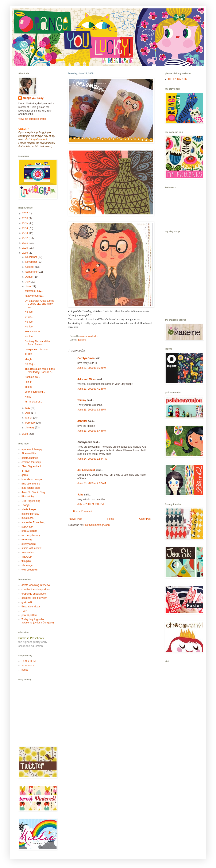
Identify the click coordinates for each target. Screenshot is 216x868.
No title (29, 312)
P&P (24, 611)
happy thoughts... (34, 296)
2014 (26, 228)
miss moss (28, 518)
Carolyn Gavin (86, 358)
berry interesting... (35, 392)
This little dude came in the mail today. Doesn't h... (40, 370)
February (31, 423)
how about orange (32, 479)
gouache (82, 340)
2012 (26, 238)
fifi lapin (26, 471)
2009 (26, 253)
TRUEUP (27, 557)
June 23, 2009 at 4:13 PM (92, 389)
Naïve (28, 397)
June (28, 287)
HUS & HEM (29, 661)
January (30, 428)
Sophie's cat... (33, 377)
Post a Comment (83, 511)
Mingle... (29, 359)
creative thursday (31, 462)
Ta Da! (28, 354)
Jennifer (82, 421)
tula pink (26, 561)
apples (28, 387)
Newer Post (76, 519)
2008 (26, 434)
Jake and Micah (87, 379)
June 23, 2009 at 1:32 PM (92, 368)
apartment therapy (32, 449)
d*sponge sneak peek (34, 594)
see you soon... (33, 331)
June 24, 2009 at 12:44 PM (92, 459)
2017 (26, 213)
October (30, 267)
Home (111, 519)
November (32, 262)
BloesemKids (29, 454)
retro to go (27, 540)
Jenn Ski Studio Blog (33, 492)
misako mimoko (30, 514)
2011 (26, 243)
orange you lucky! (33, 98)
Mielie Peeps (29, 509)
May (28, 408)
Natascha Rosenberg (33, 522)
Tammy (82, 400)
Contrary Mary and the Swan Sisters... (37, 343)
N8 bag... (30, 364)
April (28, 413)
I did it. (28, 382)
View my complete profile (32, 119)
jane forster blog (31, 488)
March (29, 418)
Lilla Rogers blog (31, 501)
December (32, 257)
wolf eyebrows (30, 570)
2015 (26, 223)
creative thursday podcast (36, 589)
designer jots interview (34, 598)
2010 (26, 248)
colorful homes (30, 458)
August (30, 277)
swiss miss (28, 552)
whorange (27, 565)
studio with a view (31, 548)
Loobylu (26, 505)
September (32, 272)
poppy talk (27, 527)
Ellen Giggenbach (32, 466)
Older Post (145, 519)
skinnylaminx (29, 544)
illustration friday (31, 607)
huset (25, 670)
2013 (26, 233)
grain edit (27, 602)
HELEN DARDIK (178, 79)
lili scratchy (28, 497)
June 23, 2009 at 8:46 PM (92, 431)
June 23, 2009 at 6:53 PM (92, 410)
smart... (29, 317)
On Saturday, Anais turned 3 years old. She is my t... (39, 304)
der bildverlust (86, 470)
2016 (26, 218)
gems (25, 475)
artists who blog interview (36, 585)
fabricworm (28, 665)
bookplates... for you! (36, 349)
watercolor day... (34, 291)
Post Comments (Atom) (97, 525)
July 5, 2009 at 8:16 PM (90, 504)
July (28, 282)
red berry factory (31, 535)
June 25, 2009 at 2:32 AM (92, 483)
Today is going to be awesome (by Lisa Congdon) (38, 621)
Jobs (80, 495)
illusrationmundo (31, 484)
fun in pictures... (34, 402)
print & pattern (29, 531)
